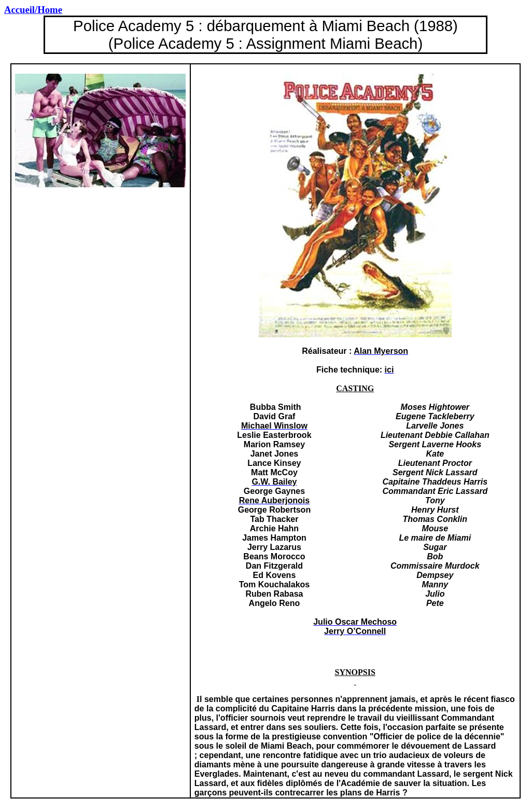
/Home (33, 10)
